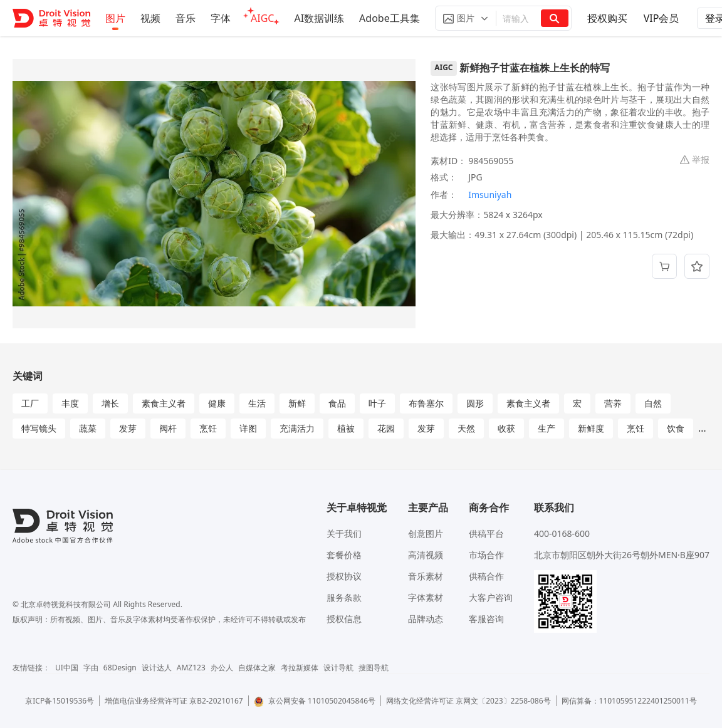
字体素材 (426, 597)
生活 (257, 403)
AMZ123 (191, 668)
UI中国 (67, 668)
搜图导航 (374, 668)
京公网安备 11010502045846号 (315, 701)
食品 (337, 403)
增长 (110, 403)
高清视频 (426, 555)
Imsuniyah (490, 195)
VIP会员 (662, 18)
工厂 (30, 403)
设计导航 (338, 668)
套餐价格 (344, 555)
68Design (120, 668)
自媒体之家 (257, 668)
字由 (91, 668)
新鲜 (297, 403)
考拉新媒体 (300, 668)
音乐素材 (426, 576)
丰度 (70, 403)
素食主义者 (164, 403)
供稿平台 (486, 533)
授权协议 (344, 576)
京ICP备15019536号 (60, 701)
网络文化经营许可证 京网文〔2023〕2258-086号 (468, 701)
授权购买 (607, 18)
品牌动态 (426, 619)
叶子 (377, 403)
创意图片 (426, 533)
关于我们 (344, 533)
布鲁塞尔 (426, 403)
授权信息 (344, 619)
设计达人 (157, 668)
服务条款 (344, 597)
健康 (217, 403)
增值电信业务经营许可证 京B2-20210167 (174, 701)
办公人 (222, 668)
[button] (466, 18)
